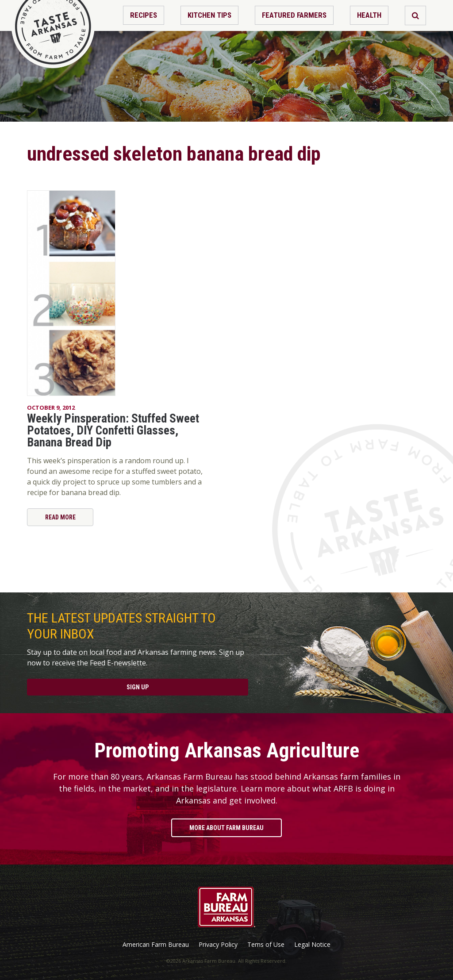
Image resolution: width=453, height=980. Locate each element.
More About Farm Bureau (226, 828)
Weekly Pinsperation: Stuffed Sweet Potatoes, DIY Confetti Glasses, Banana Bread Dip (113, 430)
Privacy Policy (218, 945)
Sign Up (138, 687)
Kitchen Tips (209, 15)
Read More (60, 517)
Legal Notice (312, 945)
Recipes (144, 15)
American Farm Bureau (156, 945)
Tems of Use (266, 945)
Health (369, 15)
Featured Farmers (294, 15)
